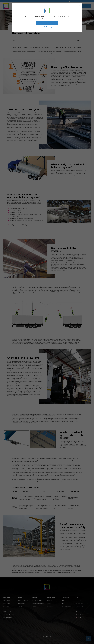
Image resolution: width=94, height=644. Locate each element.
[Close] (80, 6)
